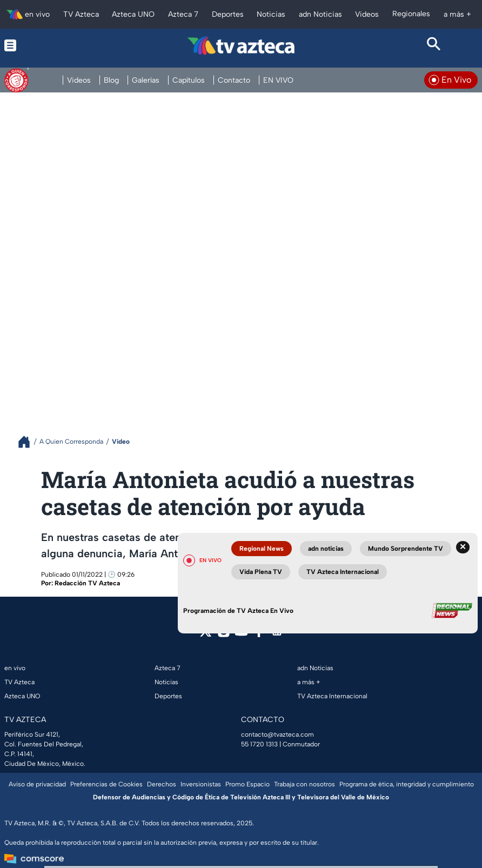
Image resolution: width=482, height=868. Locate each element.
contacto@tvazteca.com (277, 735)
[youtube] (241, 635)
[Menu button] (48, 45)
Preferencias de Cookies (106, 784)
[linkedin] (277, 635)
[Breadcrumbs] (28, 442)
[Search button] (434, 45)
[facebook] (259, 635)
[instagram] (223, 635)
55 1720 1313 (259, 744)
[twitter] (206, 635)
